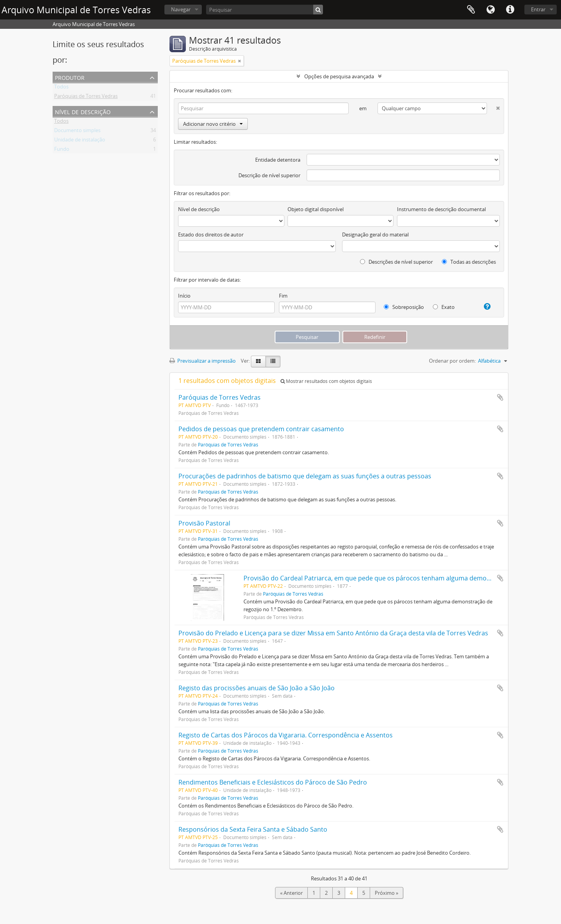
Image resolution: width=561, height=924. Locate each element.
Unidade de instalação (80, 141)
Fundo (62, 150)
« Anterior (291, 893)
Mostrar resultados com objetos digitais (326, 381)
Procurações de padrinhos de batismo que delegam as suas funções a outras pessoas (305, 476)
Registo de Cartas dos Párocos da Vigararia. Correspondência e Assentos (286, 735)
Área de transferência (471, 10)
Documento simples (77, 132)
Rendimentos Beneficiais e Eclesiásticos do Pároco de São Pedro (273, 782)
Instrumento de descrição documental (441, 209)
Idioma (490, 10)
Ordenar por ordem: (452, 361)
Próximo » (386, 893)
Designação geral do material (375, 235)
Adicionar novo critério (213, 124)
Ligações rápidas (510, 10)
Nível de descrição (83, 111)
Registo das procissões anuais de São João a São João (257, 688)
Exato (444, 307)
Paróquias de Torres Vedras (86, 97)
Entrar (538, 9)
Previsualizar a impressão (203, 361)
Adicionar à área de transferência (500, 397)
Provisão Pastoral (204, 523)
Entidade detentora (278, 160)
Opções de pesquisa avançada (339, 76)
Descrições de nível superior (396, 262)
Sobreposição (404, 307)
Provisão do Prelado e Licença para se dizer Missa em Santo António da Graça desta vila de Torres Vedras (333, 633)
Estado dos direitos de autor (211, 235)
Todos (61, 88)
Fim (283, 296)
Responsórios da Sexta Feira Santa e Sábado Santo (253, 829)
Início (184, 296)
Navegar (181, 9)
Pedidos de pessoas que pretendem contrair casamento (261, 429)
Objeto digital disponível (316, 209)
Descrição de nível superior (269, 175)
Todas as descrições (469, 262)
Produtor (70, 77)
